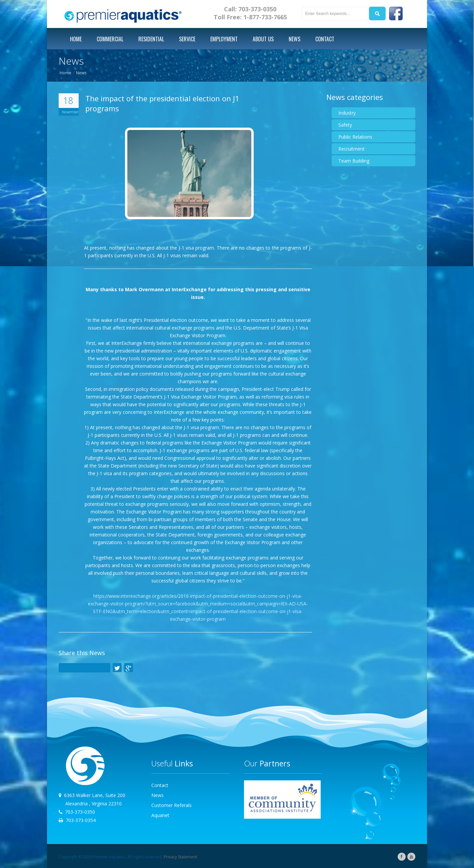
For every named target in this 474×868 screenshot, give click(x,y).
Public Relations (355, 137)
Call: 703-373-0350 (250, 9)
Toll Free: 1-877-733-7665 (250, 17)
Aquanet (160, 815)
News (81, 73)
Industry (347, 113)
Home (65, 73)
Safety (345, 125)
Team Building (354, 161)
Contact (160, 785)
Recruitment (351, 149)
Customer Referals (171, 805)
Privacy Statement (180, 857)
